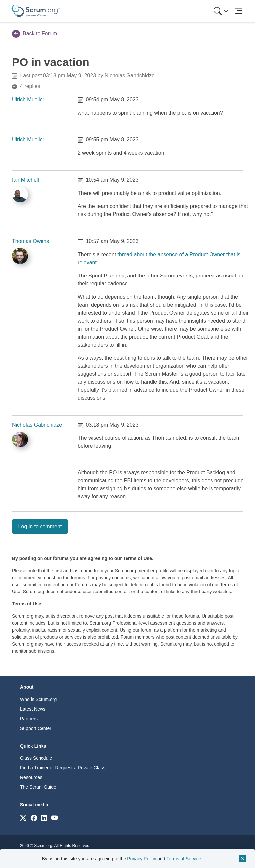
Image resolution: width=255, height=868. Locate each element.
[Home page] (36, 11)
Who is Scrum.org (38, 699)
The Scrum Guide (38, 787)
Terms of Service (184, 859)
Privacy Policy (142, 859)
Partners (29, 719)
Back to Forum (35, 34)
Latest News (33, 709)
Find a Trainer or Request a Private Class (63, 768)
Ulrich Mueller (28, 99)
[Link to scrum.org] (23, 817)
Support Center (36, 728)
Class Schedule (36, 758)
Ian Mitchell (25, 180)
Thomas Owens (31, 241)
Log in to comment (40, 527)
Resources (31, 777)
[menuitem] (220, 11)
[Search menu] (221, 11)
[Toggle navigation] (239, 11)
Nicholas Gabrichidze (37, 425)
